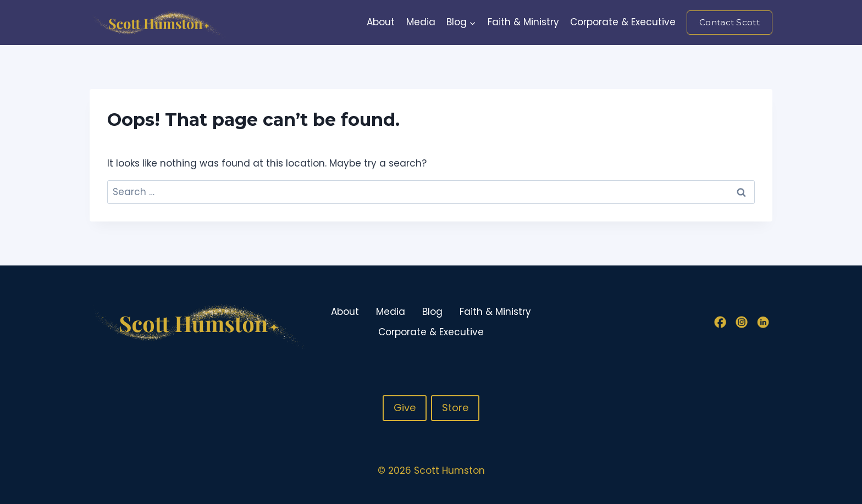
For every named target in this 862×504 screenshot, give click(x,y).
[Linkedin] (763, 322)
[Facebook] (720, 322)
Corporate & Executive (623, 22)
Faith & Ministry (523, 22)
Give (405, 408)
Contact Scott (730, 22)
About (381, 22)
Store (455, 408)
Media (421, 22)
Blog (432, 312)
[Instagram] (742, 322)
